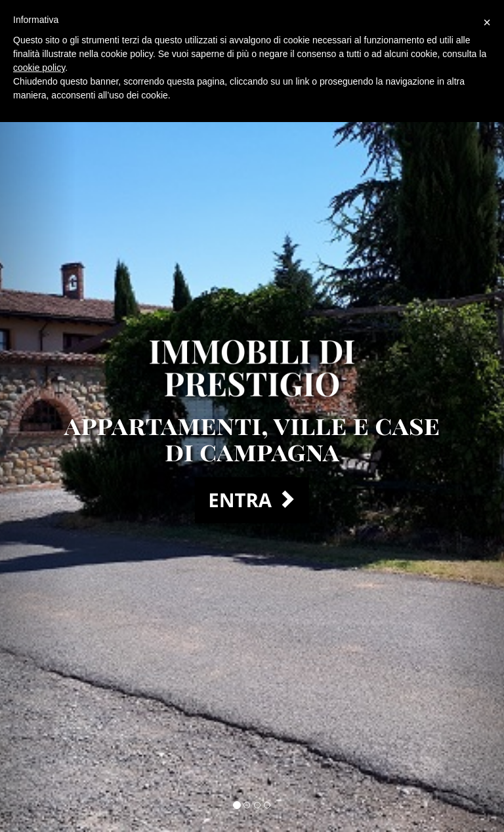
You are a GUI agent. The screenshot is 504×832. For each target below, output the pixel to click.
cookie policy (39, 68)
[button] (38, 416)
